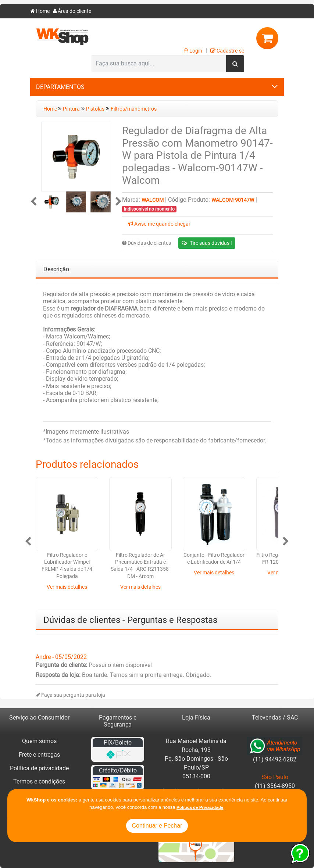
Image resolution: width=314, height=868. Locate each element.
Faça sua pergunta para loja (70, 695)
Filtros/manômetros (134, 109)
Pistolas (95, 109)
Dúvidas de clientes (147, 243)
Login (193, 51)
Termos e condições (39, 781)
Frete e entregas (39, 755)
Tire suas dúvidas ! (207, 243)
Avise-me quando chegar (159, 224)
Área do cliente (72, 11)
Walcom (153, 200)
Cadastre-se (227, 51)
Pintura (71, 109)
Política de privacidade (39, 768)
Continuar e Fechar (157, 826)
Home (40, 11)
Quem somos (39, 741)
